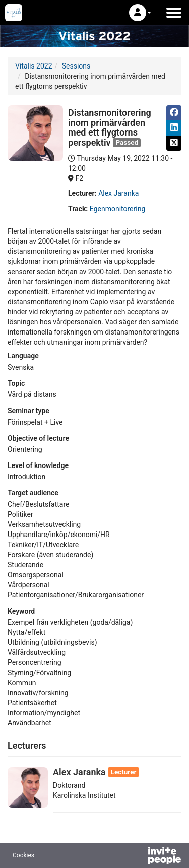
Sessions (76, 66)
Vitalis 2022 (34, 66)
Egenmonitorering (117, 209)
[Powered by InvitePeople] (138, 857)
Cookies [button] (23, 855)
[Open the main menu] (174, 13)
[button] (140, 13)
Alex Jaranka (118, 193)
